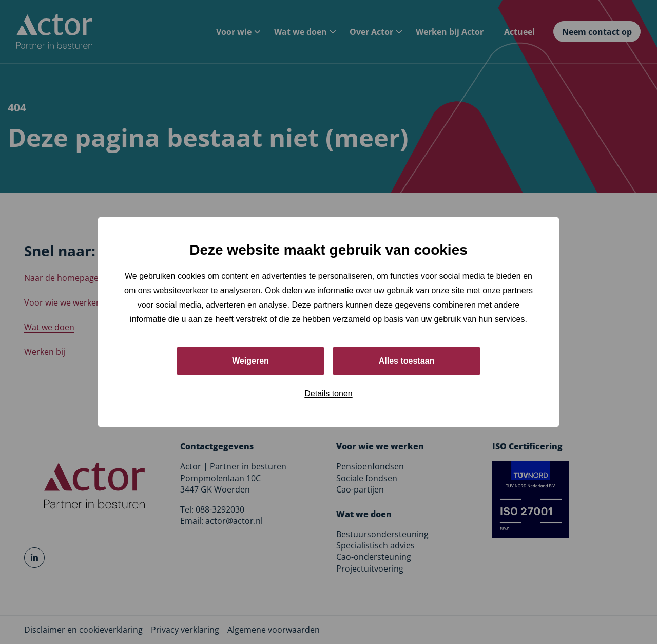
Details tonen (328, 394)
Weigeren (250, 361)
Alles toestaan (407, 361)
